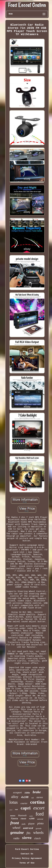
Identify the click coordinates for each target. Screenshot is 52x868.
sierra (27, 838)
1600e (27, 793)
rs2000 (32, 819)
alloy (15, 797)
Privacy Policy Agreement (27, 858)
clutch (37, 838)
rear (16, 809)
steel (11, 810)
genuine (17, 832)
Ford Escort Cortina (27, 849)
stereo (40, 797)
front (15, 823)
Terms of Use (27, 863)
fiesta (14, 819)
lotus (13, 802)
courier (24, 803)
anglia (31, 816)
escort (39, 808)
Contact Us (27, 854)
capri (26, 808)
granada (39, 828)
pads (24, 824)
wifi (32, 798)
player (31, 824)
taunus (13, 816)
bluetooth (22, 815)
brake (37, 792)
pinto (40, 823)
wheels (38, 833)
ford (40, 814)
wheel (16, 828)
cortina (37, 802)
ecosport (17, 793)
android (28, 828)
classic (24, 819)
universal (40, 819)
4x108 (25, 797)
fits (28, 833)
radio (16, 838)
